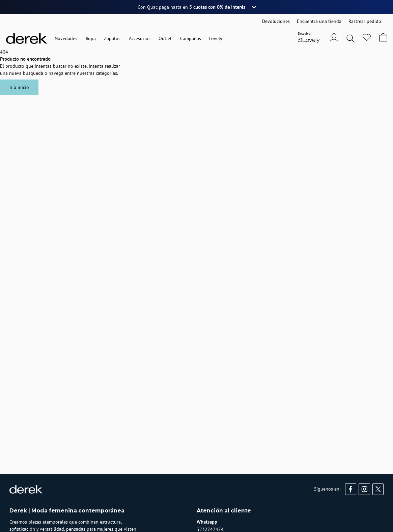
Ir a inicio (19, 87)
